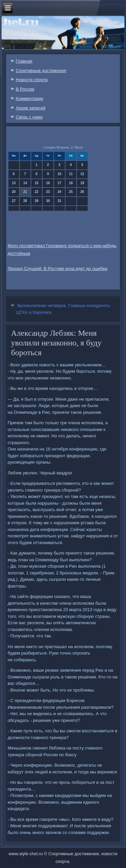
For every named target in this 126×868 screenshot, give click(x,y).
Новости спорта (32, 80)
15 (36, 183)
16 (48, 183)
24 (59, 192)
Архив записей (31, 108)
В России (25, 89)
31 (59, 201)
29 (36, 201)
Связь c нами (29, 117)
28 (25, 201)
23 (48, 192)
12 (82, 174)
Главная (24, 61)
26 (82, 192)
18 (71, 183)
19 (82, 183)
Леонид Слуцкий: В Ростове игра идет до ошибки (58, 269)
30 (48, 201)
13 (14, 183)
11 (71, 174)
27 (14, 201)
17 (59, 183)
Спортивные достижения (41, 71)
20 (14, 192)
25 (71, 192)
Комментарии (30, 98)
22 (36, 192)
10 (59, 174)
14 (25, 183)
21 (25, 192)
